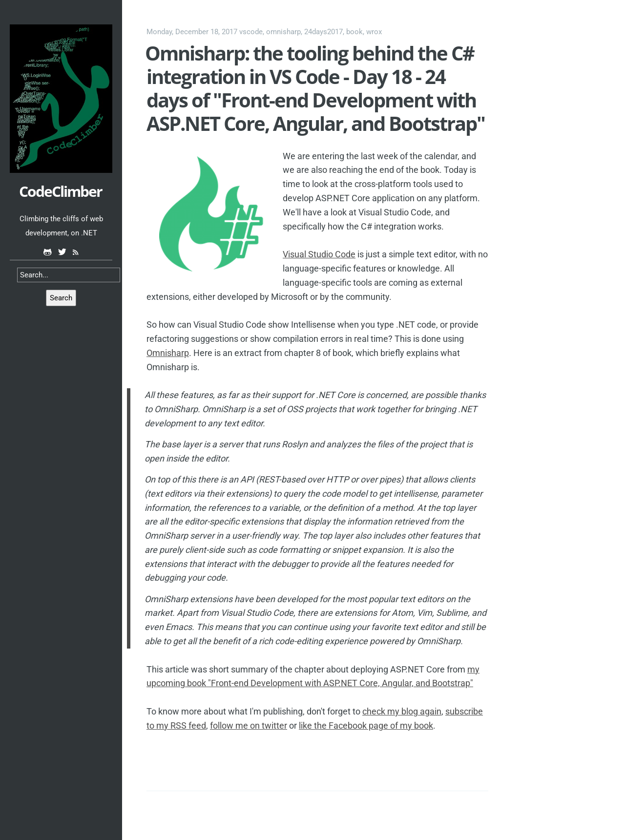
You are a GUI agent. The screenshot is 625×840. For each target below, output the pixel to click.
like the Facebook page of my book (366, 725)
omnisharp (283, 32)
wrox (374, 32)
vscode (251, 32)
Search (61, 298)
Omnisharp (168, 353)
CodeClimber (61, 191)
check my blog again (402, 711)
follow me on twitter (249, 725)
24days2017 (323, 32)
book (354, 32)
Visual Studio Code (319, 254)
